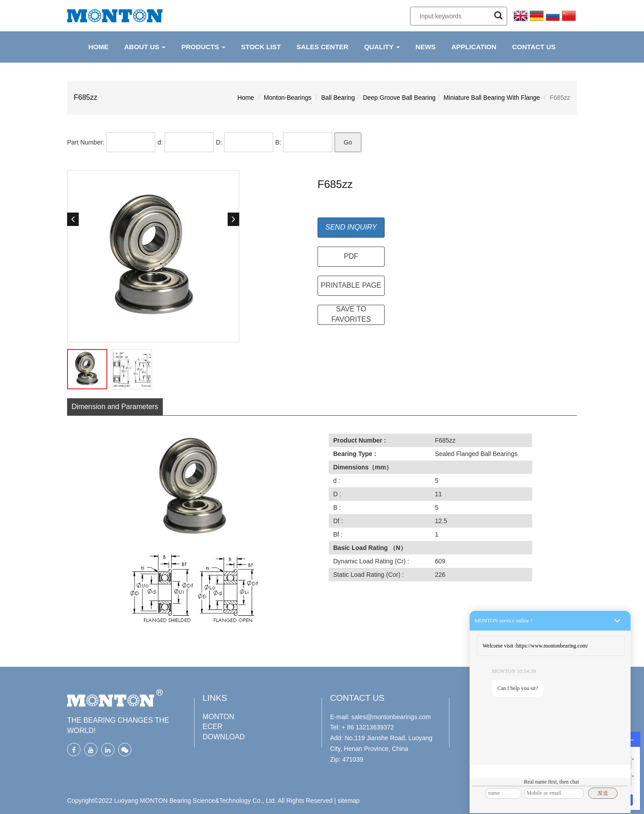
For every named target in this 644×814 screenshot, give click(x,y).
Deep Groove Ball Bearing (399, 98)
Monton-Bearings (288, 98)
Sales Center (322, 47)
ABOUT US (145, 47)
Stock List (261, 47)
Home (246, 98)
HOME (99, 47)
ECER (212, 727)
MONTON (218, 717)
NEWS (426, 47)
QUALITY (382, 47)
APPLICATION (474, 47)
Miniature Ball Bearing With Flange (492, 98)
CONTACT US (534, 47)
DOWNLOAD (224, 737)
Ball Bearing (338, 98)
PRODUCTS (203, 47)
